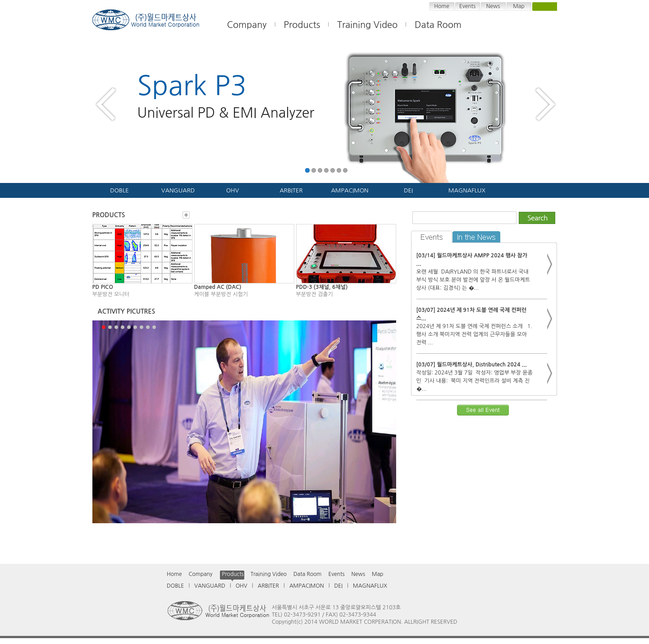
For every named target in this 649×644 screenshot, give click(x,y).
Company (200, 574)
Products (302, 25)
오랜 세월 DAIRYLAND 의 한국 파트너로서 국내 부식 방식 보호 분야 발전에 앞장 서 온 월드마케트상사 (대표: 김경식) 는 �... (473, 280)
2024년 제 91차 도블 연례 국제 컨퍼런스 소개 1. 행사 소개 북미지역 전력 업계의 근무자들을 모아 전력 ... (474, 334)
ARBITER (291, 190)
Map (519, 6)
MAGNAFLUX (467, 190)
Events (467, 6)
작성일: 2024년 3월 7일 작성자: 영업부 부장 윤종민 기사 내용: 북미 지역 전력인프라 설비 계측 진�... (475, 381)
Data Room (438, 25)
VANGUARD (178, 190)
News (493, 6)
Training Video (269, 574)
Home (441, 6)
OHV (233, 190)
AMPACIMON (350, 190)
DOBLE (119, 190)
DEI (408, 190)
